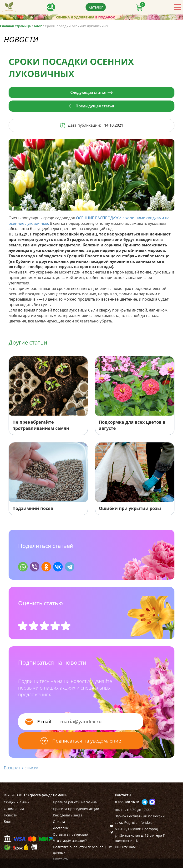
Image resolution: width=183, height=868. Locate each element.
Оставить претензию (70, 834)
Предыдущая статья (92, 106)
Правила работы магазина (75, 802)
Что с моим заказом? (70, 841)
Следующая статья (91, 92)
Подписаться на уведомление (81, 741)
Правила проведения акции (76, 809)
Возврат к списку (21, 768)
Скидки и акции (17, 802)
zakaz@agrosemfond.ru (134, 822)
